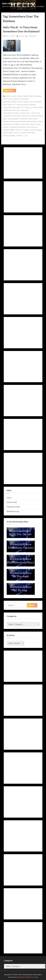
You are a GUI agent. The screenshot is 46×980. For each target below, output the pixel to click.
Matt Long (7, 119)
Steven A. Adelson (22, 130)
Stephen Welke (9, 130)
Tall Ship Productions (27, 133)
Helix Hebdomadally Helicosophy (18, 3)
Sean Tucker (35, 124)
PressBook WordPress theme (28, 977)
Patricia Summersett (11, 121)
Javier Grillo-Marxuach (12, 107)
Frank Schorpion (35, 102)
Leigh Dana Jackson (11, 113)
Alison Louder (11, 96)
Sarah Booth (25, 124)
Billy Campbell (35, 96)
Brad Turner (7, 99)
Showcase (22, 127)
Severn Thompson (10, 127)
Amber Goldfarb (23, 96)
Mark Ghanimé (37, 116)
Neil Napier (33, 119)
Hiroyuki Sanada (29, 105)
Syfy (16, 133)
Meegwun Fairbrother (20, 119)
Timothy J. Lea (22, 136)
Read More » (10, 91)
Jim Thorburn (26, 107)
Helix (5, 105)
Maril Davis (27, 116)
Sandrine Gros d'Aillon (11, 124)
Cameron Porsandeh (21, 99)
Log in (9, 498)
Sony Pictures (32, 127)
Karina (21, 36)
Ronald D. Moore (36, 121)
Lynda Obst (35, 113)
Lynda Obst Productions (12, 116)
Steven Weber (8, 133)
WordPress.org (13, 511)
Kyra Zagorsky (23, 110)
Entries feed (12, 502)
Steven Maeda (36, 130)
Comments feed (13, 507)
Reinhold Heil (24, 121)
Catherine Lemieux (10, 102)
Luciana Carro (25, 113)
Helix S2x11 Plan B (15, 105)
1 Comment (32, 36)
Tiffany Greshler (9, 136)
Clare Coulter (23, 102)
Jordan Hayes (38, 107)
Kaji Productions (10, 110)
